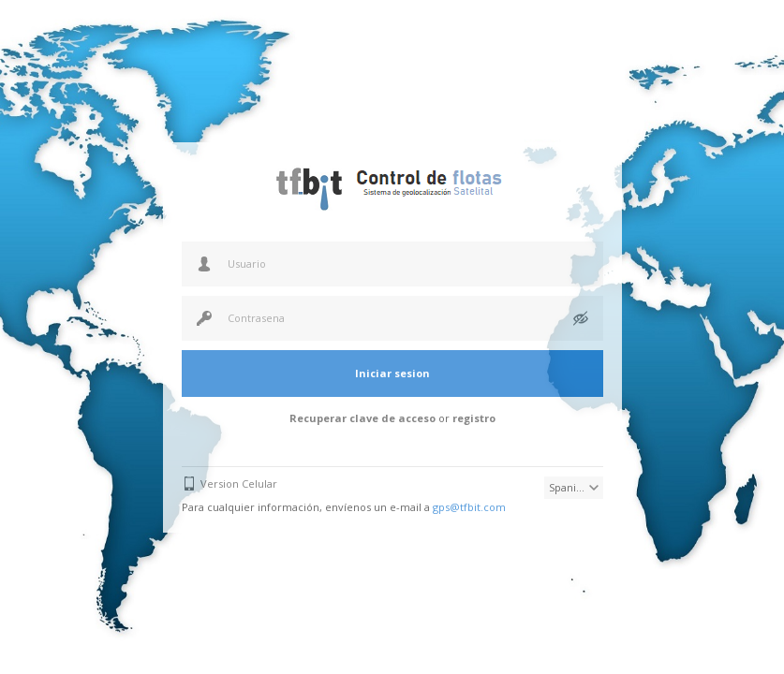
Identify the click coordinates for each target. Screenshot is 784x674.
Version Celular (239, 484)
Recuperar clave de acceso (362, 418)
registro (474, 418)
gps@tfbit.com (469, 507)
